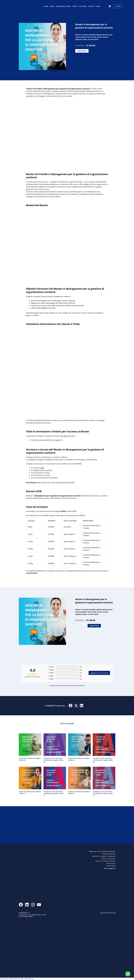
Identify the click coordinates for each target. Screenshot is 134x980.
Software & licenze (63, 6)
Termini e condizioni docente (105, 861)
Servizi (75, 6)
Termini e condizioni (108, 859)
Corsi (52, 6)
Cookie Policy (111, 866)
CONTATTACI (82, 51)
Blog (98, 6)
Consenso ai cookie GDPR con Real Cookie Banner (17, 979)
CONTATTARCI (32, 573)
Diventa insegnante (109, 854)
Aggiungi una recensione (99, 673)
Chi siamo (83, 6)
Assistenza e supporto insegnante (104, 856)
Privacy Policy (111, 863)
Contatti (91, 6)
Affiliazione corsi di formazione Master (102, 851)
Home (46, 6)
